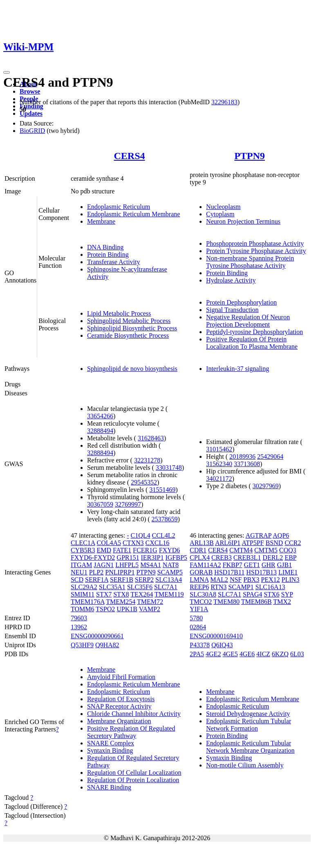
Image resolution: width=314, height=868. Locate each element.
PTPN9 (250, 156)
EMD (104, 550)
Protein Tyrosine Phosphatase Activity (256, 251)
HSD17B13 (261, 572)
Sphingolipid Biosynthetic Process (132, 328)
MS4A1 (151, 565)
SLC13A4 (169, 580)
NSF (236, 580)
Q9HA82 (107, 645)
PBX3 (251, 580)
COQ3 (288, 550)
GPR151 (128, 557)
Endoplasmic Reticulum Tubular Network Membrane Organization (250, 747)
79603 (79, 618)
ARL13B (202, 543)
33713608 (247, 464)
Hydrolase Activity (231, 280)
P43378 (200, 645)
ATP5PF (253, 543)
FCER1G (145, 550)
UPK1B (127, 609)
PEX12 (270, 580)
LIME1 (288, 572)
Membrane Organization (119, 721)
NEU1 (79, 572)
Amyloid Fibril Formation (121, 677)
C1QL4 (141, 535)
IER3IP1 (152, 557)
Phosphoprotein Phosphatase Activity (255, 243)
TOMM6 (83, 609)
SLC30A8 (203, 594)
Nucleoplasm (223, 207)
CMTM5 (266, 550)
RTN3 (219, 587)
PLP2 (96, 572)
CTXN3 (133, 543)
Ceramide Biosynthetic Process (128, 335)
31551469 (162, 490)
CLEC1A (83, 543)
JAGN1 (104, 565)
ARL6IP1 (228, 543)
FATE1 (122, 550)
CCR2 (293, 543)
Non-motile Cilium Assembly (245, 765)
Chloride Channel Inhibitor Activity (134, 714)
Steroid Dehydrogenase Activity (248, 714)
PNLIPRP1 (120, 572)
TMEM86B (257, 602)
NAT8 (171, 565)
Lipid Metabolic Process (119, 313)
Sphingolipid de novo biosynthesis (132, 369)
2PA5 (197, 654)
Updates (31, 113)
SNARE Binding (109, 787)
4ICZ (263, 654)
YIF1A (199, 609)
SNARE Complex (111, 743)
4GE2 (213, 654)
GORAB (201, 572)
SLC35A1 (112, 587)
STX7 (104, 594)
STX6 (271, 594)
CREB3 (222, 557)
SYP (287, 594)
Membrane (101, 221)
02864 (198, 627)
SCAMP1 (241, 587)
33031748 (169, 468)
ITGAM (81, 565)
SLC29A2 (84, 587)
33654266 (100, 416)
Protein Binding (108, 255)
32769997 (128, 504)
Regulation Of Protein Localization (133, 780)
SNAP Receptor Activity (119, 706)
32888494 (100, 431)
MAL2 (219, 580)
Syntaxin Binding (110, 750)
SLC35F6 (140, 587)
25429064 (270, 456)
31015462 (219, 449)
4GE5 (230, 654)
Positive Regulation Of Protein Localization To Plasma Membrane (252, 343)
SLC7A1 (166, 587)
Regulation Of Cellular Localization (134, 773)
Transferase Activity (114, 262)
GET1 (252, 565)
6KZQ (280, 654)
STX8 (121, 594)
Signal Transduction (232, 310)
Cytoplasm (220, 214)
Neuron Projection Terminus (243, 221)
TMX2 (282, 602)
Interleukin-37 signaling (238, 369)
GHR (269, 565)
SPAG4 (252, 594)
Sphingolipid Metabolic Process (129, 321)
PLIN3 (291, 580)
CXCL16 (158, 543)
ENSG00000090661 (97, 636)
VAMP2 (150, 609)
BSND (274, 543)
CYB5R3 (83, 550)
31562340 (219, 464)
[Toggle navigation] (7, 72)
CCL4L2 (164, 535)
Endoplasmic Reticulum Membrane (134, 214)
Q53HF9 (82, 645)
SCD (77, 580)
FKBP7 (233, 565)
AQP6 (281, 535)
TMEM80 (227, 602)
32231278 (147, 460)
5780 (196, 618)
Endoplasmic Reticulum (119, 207)
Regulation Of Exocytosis (121, 699)
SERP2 (144, 580)
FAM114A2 (205, 565)
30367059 (100, 504)
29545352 (144, 482)
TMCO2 (201, 602)
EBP (290, 557)
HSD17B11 (229, 572)
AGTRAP (258, 535)
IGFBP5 (176, 557)
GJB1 (284, 565)
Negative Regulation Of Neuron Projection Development (248, 321)
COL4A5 (109, 543)
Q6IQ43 (222, 645)
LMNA (199, 580)
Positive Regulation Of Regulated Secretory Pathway (131, 732)
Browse (30, 91)
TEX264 (142, 594)
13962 (79, 627)
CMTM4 (241, 550)
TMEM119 (169, 594)
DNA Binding (105, 247)
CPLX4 (200, 557)
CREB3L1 (247, 557)
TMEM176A (88, 602)
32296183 (224, 102)
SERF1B (122, 580)
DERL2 (273, 557)
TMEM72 (150, 602)
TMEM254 (121, 602)
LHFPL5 (127, 565)
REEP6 (199, 587)
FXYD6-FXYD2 (93, 557)
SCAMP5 (170, 572)
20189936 (242, 456)
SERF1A (97, 580)
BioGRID (32, 131)
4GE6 (247, 654)
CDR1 (198, 550)
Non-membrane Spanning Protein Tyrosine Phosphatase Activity (250, 262)
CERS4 (129, 156)
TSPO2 (105, 609)
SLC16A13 (270, 587)
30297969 (266, 486)
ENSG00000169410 (216, 636)
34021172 (219, 479)
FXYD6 (170, 550)
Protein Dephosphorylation (241, 302)
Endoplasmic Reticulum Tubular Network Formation (249, 725)
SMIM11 (83, 594)
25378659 (165, 519)
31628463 (151, 438)
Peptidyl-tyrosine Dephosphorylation (255, 332)
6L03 (297, 654)
